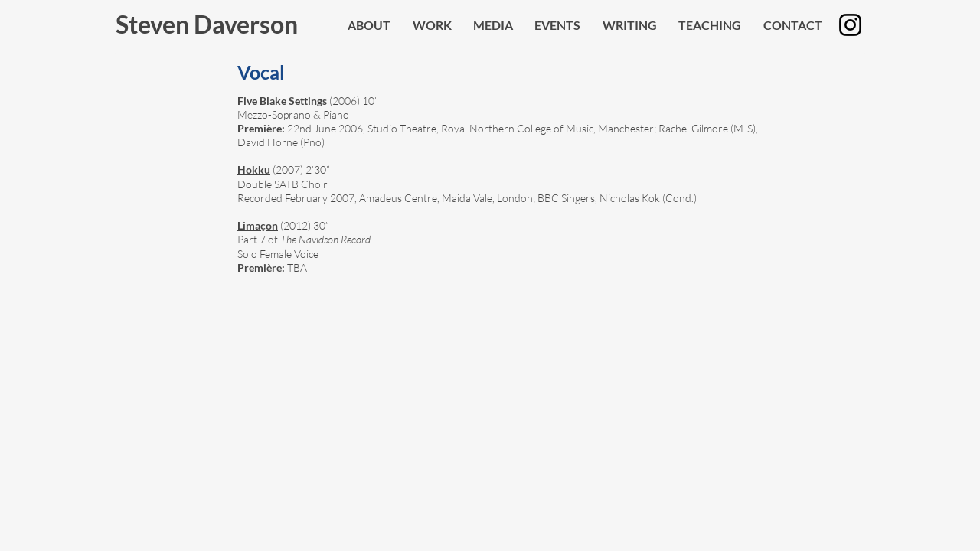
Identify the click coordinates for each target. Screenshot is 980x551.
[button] (493, 25)
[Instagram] (850, 25)
